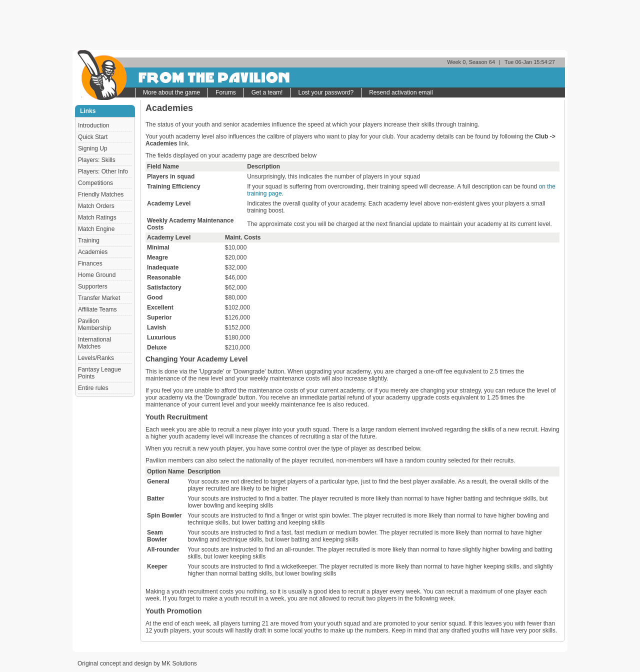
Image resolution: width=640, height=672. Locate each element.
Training (89, 240)
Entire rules (93, 388)
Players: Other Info (103, 171)
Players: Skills (97, 160)
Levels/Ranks (96, 358)
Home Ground (97, 275)
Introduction (94, 125)
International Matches (94, 343)
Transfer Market (99, 298)
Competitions (95, 183)
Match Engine (96, 229)
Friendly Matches (101, 194)
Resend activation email (401, 92)
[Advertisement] (320, 25)
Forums (226, 92)
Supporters (93, 286)
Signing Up (93, 148)
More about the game (171, 92)
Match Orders (96, 206)
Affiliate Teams (97, 309)
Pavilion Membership (94, 324)
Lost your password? (326, 92)
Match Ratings (97, 217)
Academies (93, 252)
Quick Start (93, 137)
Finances (90, 263)
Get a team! (267, 92)
